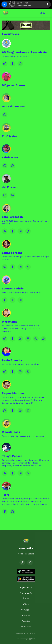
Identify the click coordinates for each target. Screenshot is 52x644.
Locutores (26, 627)
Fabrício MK (10, 157)
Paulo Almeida (12, 360)
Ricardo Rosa (11, 432)
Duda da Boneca (13, 106)
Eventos (26, 615)
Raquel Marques (13, 393)
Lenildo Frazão (12, 253)
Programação (26, 593)
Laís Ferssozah (12, 217)
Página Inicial (26, 587)
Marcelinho (10, 322)
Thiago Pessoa (12, 456)
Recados (26, 621)
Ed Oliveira (9, 136)
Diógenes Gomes (14, 85)
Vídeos (26, 604)
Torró (6, 495)
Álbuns (26, 599)
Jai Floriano (10, 187)
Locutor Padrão (13, 288)
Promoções (26, 610)
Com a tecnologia (26, 639)
